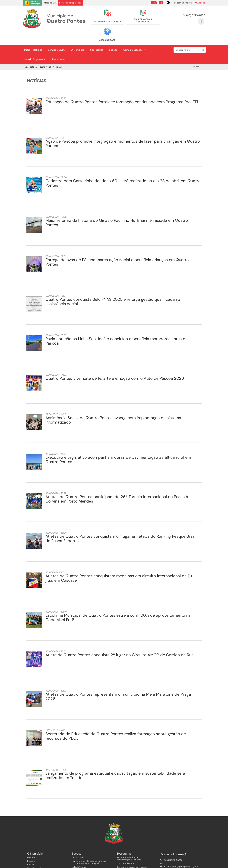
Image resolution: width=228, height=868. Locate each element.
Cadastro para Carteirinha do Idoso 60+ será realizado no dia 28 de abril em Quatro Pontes (123, 170)
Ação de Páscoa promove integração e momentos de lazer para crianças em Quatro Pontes (123, 130)
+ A (154, 3)
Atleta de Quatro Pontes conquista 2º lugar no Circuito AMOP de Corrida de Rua (120, 642)
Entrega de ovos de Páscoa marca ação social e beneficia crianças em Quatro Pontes (117, 249)
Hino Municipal (34, 855)
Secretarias (98, 37)
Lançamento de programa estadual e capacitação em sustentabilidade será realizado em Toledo (115, 762)
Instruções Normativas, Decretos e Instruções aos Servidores (88, 862)
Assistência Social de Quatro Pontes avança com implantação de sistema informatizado (113, 407)
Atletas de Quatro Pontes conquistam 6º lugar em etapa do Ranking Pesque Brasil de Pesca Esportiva (121, 525)
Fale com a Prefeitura (182, 3)
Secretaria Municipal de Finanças (132, 854)
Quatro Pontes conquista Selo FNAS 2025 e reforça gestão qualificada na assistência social (113, 288)
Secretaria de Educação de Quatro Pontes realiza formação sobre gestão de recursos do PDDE (116, 723)
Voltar (196, 53)
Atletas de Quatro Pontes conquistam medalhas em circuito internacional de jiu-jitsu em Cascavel (120, 565)
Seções (115, 37)
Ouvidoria (200, 3)
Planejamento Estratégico (39, 859)
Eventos (31, 866)
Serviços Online (58, 37)
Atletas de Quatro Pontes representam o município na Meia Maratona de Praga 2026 (118, 683)
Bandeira (31, 848)
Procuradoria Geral (125, 850)
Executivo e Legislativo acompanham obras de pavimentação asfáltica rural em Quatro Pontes (118, 446)
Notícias (39, 37)
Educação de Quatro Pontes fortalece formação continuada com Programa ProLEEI (122, 89)
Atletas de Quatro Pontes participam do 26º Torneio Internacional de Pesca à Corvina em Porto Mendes (117, 486)
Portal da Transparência (70, 3)
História (31, 844)
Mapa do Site (50, 3)
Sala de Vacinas (79, 854)
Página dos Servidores (82, 857)
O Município (79, 37)
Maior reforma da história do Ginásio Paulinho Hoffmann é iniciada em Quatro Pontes (117, 209)
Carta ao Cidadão (135, 37)
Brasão (31, 851)
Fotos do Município (36, 862)
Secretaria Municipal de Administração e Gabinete (129, 845)
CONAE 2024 (78, 844)
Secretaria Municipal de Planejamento (134, 857)
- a (161, 3)
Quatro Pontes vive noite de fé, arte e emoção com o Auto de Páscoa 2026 (115, 365)
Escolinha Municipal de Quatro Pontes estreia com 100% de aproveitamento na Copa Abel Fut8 (118, 604)
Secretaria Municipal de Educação (132, 861)
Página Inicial (45, 54)
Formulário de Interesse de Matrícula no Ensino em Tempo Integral (89, 849)
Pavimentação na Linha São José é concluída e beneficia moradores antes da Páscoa (117, 328)
